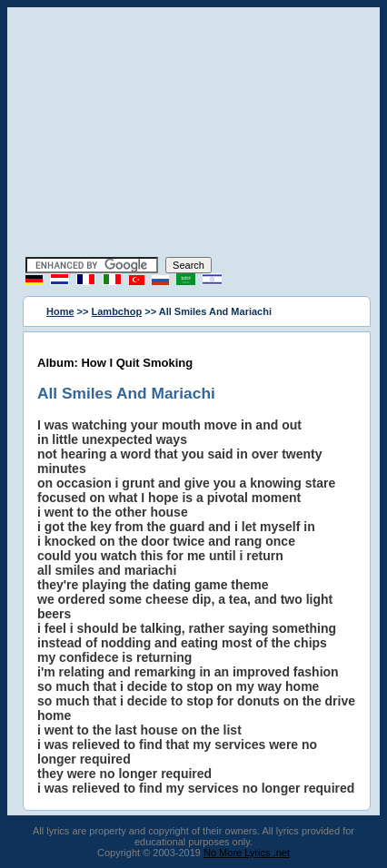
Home (60, 311)
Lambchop (117, 311)
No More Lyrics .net (247, 853)
